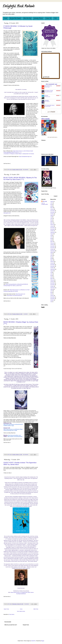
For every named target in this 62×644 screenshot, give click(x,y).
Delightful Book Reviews (18, 7)
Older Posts (36, 609)
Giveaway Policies (38, 18)
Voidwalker (47, 100)
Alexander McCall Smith (49, 92)
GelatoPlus (33, 641)
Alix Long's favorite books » (53, 137)
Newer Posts (6, 609)
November (53, 212)
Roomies (46, 96)
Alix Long (45, 201)
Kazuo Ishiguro (48, 87)
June (51, 203)
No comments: (26, 170)
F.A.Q (55, 18)
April (51, 206)
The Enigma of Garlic (49, 91)
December (53, 211)
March (52, 208)
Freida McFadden (48, 106)
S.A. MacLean (47, 102)
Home (5, 18)
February (52, 225)
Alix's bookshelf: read (51, 84)
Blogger (43, 641)
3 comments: (27, 604)
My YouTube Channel (15, 18)
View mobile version (21, 611)
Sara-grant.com (7, 213)
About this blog (27, 18)
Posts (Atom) (12, 614)
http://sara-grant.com (20, 294)
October (52, 214)
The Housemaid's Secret (49, 105)
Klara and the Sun (48, 86)
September (53, 232)
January (52, 209)
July (51, 217)
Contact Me (48, 18)
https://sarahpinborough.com (25, 156)
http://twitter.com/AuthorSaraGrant (14, 295)
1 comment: (26, 314)
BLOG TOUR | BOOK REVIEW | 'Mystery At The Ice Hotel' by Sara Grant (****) (20, 179)
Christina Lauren (48, 97)
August (52, 201)
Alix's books (45, 119)
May (51, 205)
